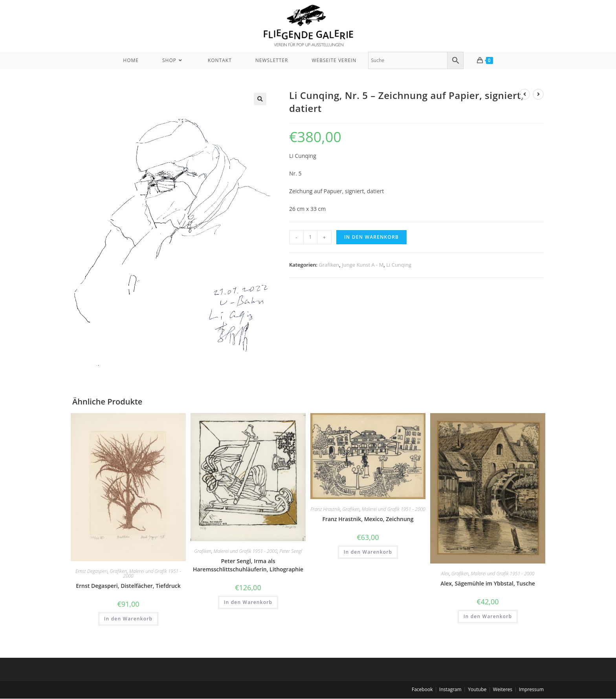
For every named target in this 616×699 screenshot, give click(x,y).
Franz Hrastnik (325, 509)
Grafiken (329, 265)
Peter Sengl (291, 551)
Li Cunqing (399, 265)
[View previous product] (524, 94)
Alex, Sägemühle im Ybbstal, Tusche (488, 583)
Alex (445, 574)
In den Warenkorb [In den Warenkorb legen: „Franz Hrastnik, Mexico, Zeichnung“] (368, 552)
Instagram (450, 689)
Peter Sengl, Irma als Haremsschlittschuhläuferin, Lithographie (248, 565)
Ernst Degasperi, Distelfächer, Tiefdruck (128, 586)
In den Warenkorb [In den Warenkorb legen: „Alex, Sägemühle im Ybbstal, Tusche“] (488, 616)
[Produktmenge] (310, 237)
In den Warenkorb (371, 237)
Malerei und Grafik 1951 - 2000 (152, 574)
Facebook (422, 689)
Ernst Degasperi (92, 571)
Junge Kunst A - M (363, 265)
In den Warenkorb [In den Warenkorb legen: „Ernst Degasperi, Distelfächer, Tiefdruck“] (128, 619)
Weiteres (503, 689)
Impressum (531, 689)
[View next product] (538, 94)
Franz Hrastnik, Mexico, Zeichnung (368, 519)
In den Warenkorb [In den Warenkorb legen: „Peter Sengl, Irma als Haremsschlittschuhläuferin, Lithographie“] (248, 602)
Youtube (477, 689)
